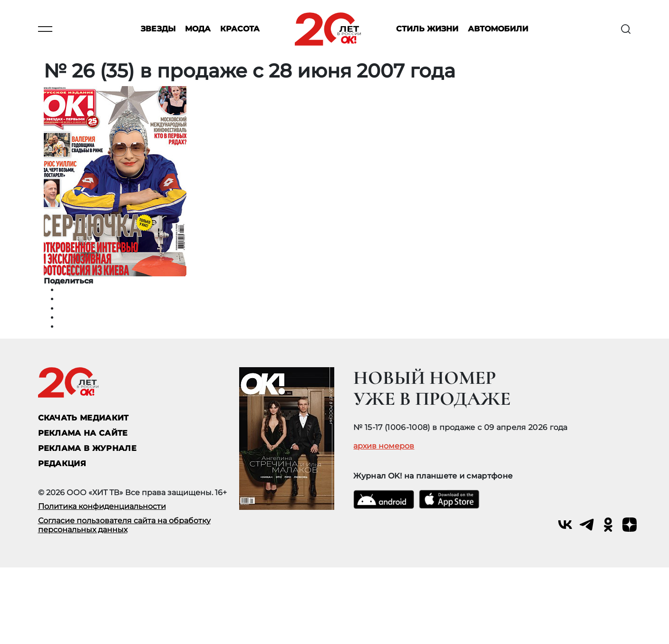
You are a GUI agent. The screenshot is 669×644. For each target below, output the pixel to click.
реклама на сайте (83, 433)
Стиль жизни (427, 29)
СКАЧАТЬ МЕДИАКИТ (83, 418)
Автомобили (498, 29)
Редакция (62, 463)
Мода (198, 29)
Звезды (158, 29)
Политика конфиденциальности (102, 506)
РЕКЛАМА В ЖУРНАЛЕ (87, 448)
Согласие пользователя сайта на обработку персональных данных (124, 525)
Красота (240, 29)
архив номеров (384, 446)
